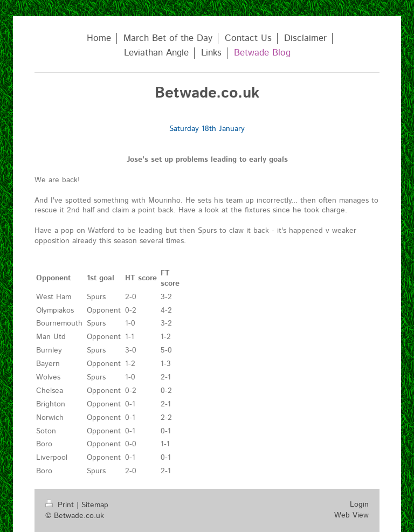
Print (61, 505)
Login (359, 505)
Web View (351, 515)
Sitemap (95, 505)
